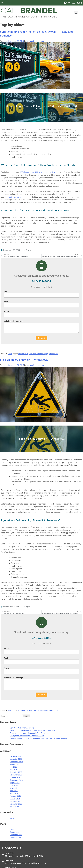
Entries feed (14, 832)
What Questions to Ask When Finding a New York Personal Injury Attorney (38, 738)
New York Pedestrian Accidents (22, 728)
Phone (6, 311)
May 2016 (13, 788)
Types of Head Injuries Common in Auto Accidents (29, 733)
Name (6, 292)
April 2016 (14, 791)
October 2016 (15, 778)
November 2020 (16, 759)
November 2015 (16, 804)
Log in (12, 829)
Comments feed (16, 835)
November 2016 (16, 775)
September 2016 (16, 780)
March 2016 (14, 793)
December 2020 (16, 756)
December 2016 (16, 772)
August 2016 (15, 783)
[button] (76, 13)
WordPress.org (15, 837)
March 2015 (14, 807)
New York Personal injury (38, 354)
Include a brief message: (14, 321)
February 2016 (15, 796)
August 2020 (15, 764)
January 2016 (15, 799)
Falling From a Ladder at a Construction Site (27, 736)
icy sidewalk (23, 354)
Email (6, 302)
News (10, 354)
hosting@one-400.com (35, 41)
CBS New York (15, 197)
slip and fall (53, 354)
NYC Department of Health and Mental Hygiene (39, 172)
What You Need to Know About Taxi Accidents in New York (32, 731)
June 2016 (14, 785)
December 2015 (16, 801)
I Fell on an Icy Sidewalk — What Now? (24, 360)
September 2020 (16, 762)
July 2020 (13, 767)
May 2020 (13, 770)
